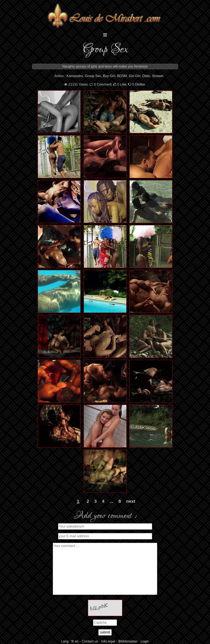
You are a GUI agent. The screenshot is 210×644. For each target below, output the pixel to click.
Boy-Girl (109, 76)
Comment (101, 84)
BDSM (122, 76)
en (77, 641)
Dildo (146, 76)
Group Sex (93, 76)
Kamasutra (75, 76)
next (131, 501)
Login (145, 641)
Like (120, 84)
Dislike (137, 84)
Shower (158, 76)
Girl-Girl (135, 76)
